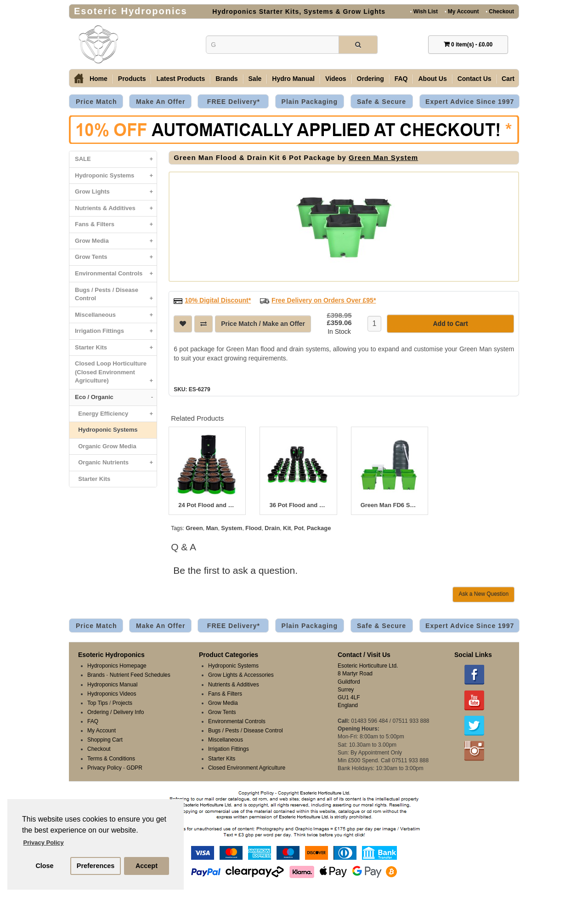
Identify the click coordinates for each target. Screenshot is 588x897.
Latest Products (181, 79)
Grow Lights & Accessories (241, 674)
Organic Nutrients (116, 463)
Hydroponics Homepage (117, 665)
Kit (287, 527)
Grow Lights (116, 192)
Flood (253, 527)
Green (194, 527)
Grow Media (116, 241)
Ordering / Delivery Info (116, 711)
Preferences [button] (96, 866)
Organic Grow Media (106, 446)
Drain (272, 527)
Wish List (424, 11)
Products (132, 79)
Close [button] (44, 866)
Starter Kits (116, 348)
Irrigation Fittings (116, 331)
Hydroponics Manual (112, 684)
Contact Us (475, 79)
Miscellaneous (116, 315)
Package (319, 527)
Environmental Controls (116, 274)
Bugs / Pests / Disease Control (116, 297)
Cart (508, 79)
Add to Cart (450, 323)
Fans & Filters (116, 225)
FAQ (401, 79)
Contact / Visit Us (364, 654)
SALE (116, 159)
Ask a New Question (483, 593)
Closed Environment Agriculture (247, 767)
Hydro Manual (293, 79)
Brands (226, 79)
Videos (336, 79)
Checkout (500, 11)
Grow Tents (116, 257)
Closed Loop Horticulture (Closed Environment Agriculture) (116, 374)
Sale (255, 79)
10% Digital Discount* (218, 299)
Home (99, 79)
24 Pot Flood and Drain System (207, 504)
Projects (122, 702)
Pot (299, 527)
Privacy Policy (105, 767)
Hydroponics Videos (112, 693)
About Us (432, 79)
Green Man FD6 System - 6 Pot (390, 504)
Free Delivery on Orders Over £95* (324, 299)
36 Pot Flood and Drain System (298, 504)
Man (212, 527)
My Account (462, 11)
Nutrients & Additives (116, 209)
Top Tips (98, 702)
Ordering (370, 79)
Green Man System (383, 157)
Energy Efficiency (116, 414)
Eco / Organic (116, 397)
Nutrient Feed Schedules (140, 674)
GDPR (134, 767)
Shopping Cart (105, 739)
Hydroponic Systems (116, 176)
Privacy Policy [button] (44, 843)
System (232, 527)
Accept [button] (147, 866)
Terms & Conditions (111, 758)
